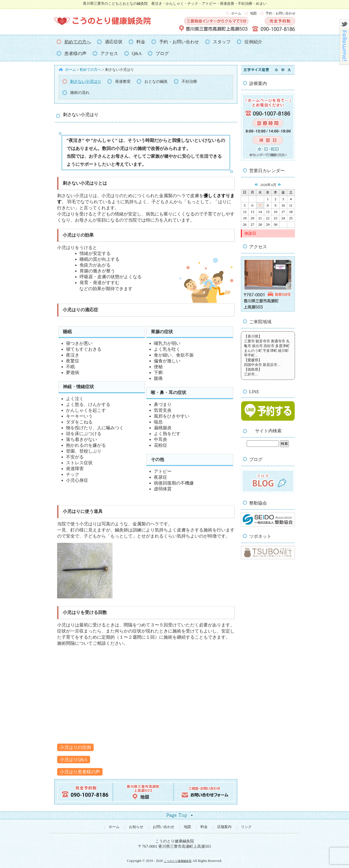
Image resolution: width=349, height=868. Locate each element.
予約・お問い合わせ (281, 13)
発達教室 (123, 81)
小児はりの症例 (75, 747)
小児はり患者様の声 (80, 771)
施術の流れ (80, 92)
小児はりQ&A (74, 759)
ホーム (236, 13)
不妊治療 (189, 81)
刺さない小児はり (86, 81)
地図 (253, 13)
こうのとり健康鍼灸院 (178, 860)
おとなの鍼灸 (156, 81)
